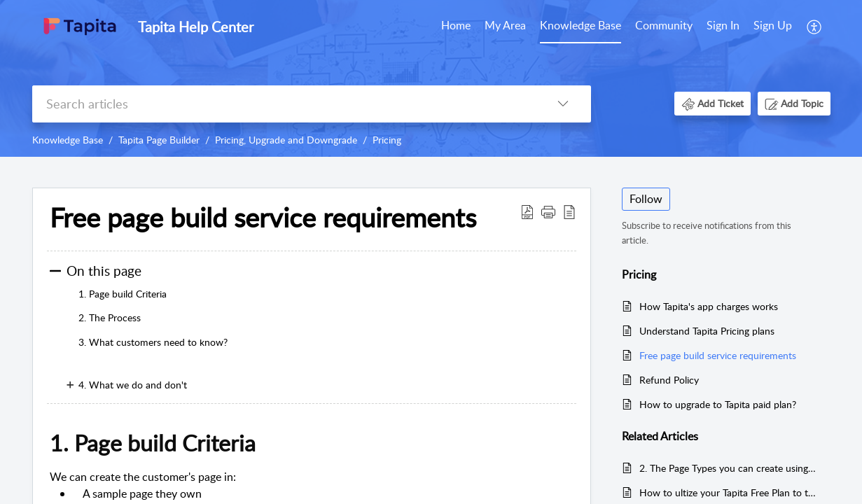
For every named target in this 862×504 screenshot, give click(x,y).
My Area (505, 25)
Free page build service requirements (718, 355)
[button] (815, 27)
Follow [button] (646, 199)
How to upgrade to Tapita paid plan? (718, 404)
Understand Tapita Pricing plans (707, 331)
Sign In (723, 25)
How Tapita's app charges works (709, 306)
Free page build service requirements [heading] (263, 218)
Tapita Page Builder (159, 140)
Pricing (387, 140)
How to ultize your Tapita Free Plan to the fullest (728, 492)
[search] (284, 104)
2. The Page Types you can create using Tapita (728, 468)
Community (664, 25)
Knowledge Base (581, 25)
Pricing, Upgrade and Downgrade (286, 140)
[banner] (431, 78)
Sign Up (773, 25)
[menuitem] (456, 27)
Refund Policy (669, 380)
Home (456, 25)
